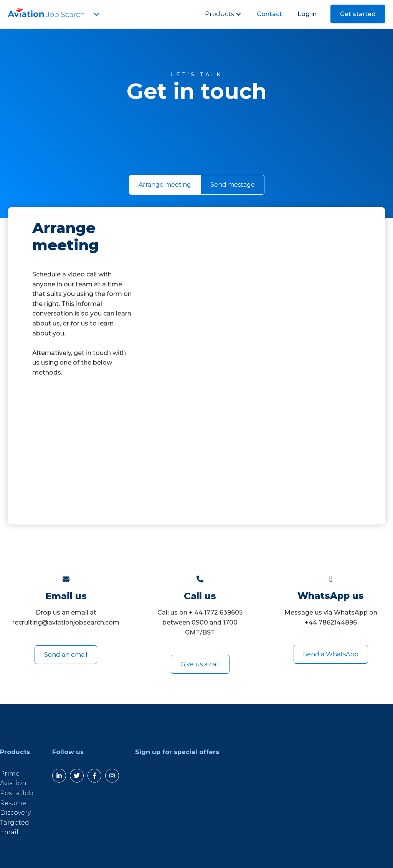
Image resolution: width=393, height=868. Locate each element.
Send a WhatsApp (331, 654)
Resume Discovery (15, 808)
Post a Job (17, 793)
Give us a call (200, 664)
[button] (96, 14)
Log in (307, 14)
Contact (269, 14)
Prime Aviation (13, 778)
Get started (358, 14)
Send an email (66, 655)
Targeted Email (15, 828)
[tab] (165, 185)
